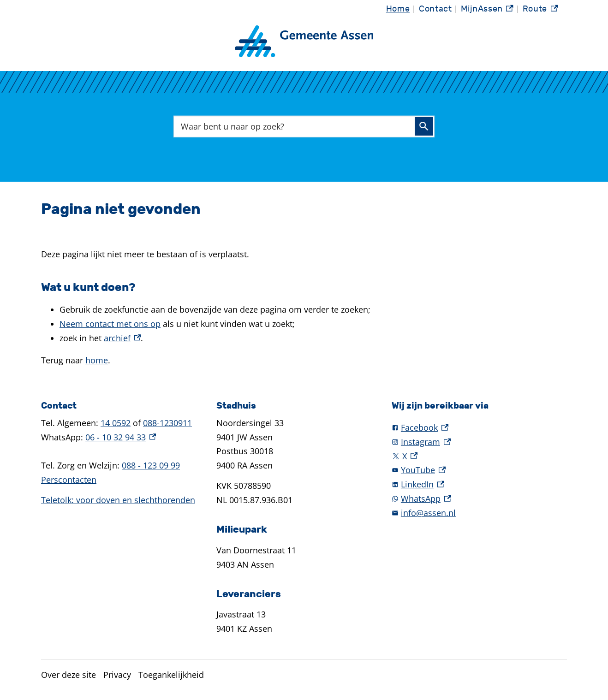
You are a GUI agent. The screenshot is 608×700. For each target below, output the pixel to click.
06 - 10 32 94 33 (121, 437)
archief (122, 338)
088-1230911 (167, 423)
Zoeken (424, 126)
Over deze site (69, 675)
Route (540, 10)
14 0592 (116, 423)
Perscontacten (69, 480)
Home (398, 9)
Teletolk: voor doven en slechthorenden (118, 500)
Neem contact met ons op (110, 324)
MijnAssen (487, 10)
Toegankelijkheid (171, 675)
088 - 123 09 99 (151, 465)
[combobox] (304, 126)
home (97, 360)
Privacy (117, 675)
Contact (435, 9)
